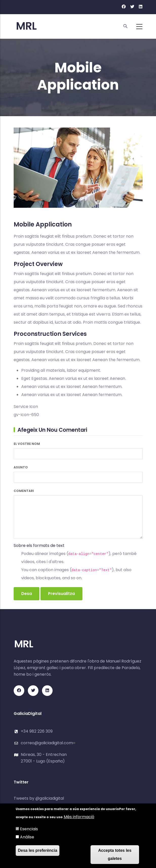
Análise (27, 838)
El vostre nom (27, 444)
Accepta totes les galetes (115, 855)
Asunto (21, 467)
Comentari (24, 491)
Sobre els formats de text (39, 545)
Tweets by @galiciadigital (39, 798)
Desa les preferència (38, 851)
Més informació (79, 817)
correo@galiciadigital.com (49, 743)
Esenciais (29, 829)
